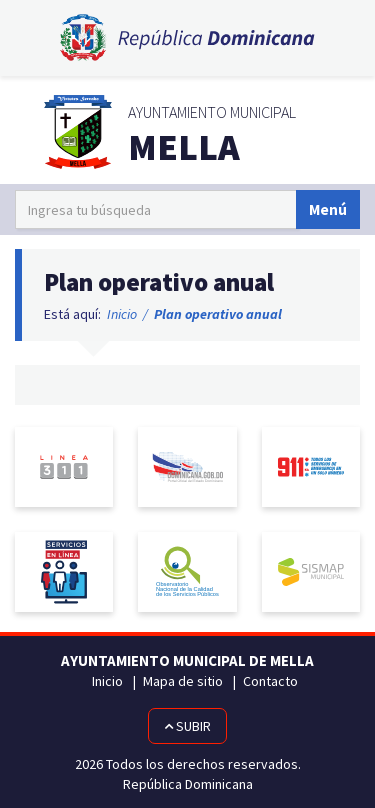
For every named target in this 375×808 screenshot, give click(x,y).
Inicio (122, 314)
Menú (328, 209)
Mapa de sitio (183, 681)
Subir (187, 726)
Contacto (270, 681)
